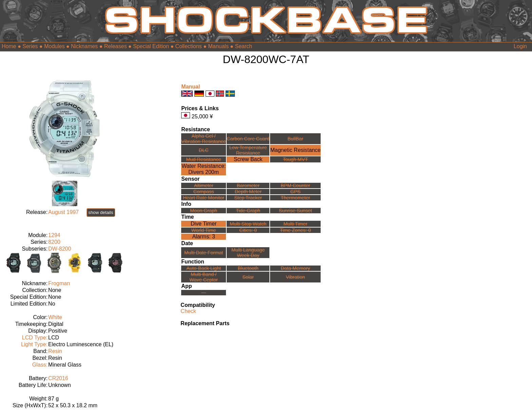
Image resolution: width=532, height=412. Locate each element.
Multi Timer (296, 224)
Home (9, 46)
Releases (116, 46)
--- (204, 293)
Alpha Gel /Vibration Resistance (204, 139)
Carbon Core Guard (248, 139)
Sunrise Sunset (296, 211)
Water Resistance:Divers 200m (204, 169)
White (55, 317)
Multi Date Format (204, 253)
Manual (191, 87)
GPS (296, 192)
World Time (204, 230)
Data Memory (296, 268)
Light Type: (34, 344)
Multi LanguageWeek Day (248, 253)
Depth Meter (248, 192)
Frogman (59, 283)
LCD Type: (35, 338)
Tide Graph (248, 211)
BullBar (296, 139)
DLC (204, 150)
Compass (204, 192)
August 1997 (63, 212)
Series (30, 46)
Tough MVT (296, 159)
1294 (54, 235)
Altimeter (204, 185)
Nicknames (84, 46)
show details (101, 212)
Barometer (248, 185)
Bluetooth (248, 268)
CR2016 (58, 378)
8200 (54, 242)
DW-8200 (60, 249)
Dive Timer (204, 224)
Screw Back (248, 159)
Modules (54, 46)
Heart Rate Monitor (204, 198)
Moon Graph (204, 211)
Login (520, 46)
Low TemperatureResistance (248, 150)
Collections (189, 46)
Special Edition (151, 46)
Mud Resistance (204, 159)
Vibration (295, 277)
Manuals (218, 46)
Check (188, 311)
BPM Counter (296, 185)
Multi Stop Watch (248, 224)
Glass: (40, 365)
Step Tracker (248, 198)
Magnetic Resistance (295, 150)
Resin (55, 351)
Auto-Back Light (204, 268)
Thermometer (296, 198)
